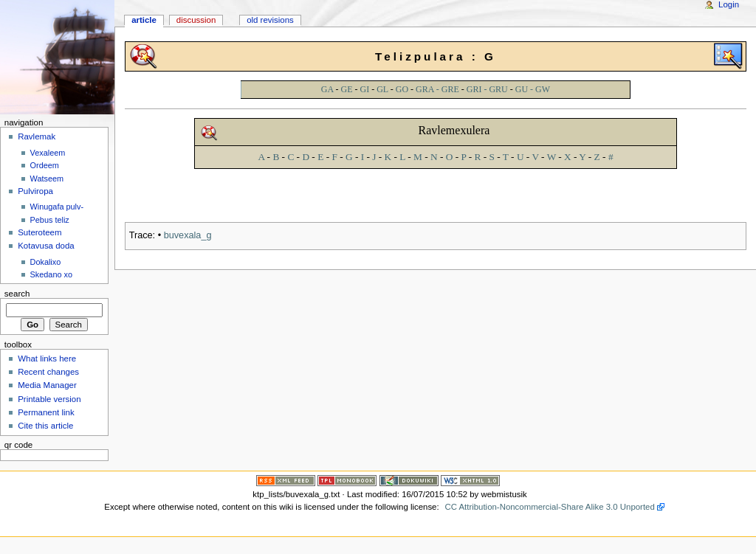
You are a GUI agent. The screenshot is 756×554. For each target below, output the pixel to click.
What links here (47, 359)
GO (402, 89)
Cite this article (45, 426)
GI (365, 89)
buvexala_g (188, 235)
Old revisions (270, 20)
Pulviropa (35, 191)
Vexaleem (48, 153)
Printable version (49, 399)
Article (144, 20)
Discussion (196, 20)
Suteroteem (39, 232)
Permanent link (46, 412)
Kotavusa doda (46, 246)
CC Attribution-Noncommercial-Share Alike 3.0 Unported (549, 507)
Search (17, 294)
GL (382, 89)
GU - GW (533, 89)
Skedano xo (51, 274)
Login (729, 4)
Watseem (47, 179)
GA (327, 89)
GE (347, 89)
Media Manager (47, 385)
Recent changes (48, 372)
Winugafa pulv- (57, 207)
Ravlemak (37, 136)
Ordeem (45, 165)
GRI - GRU (487, 89)
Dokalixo (46, 262)
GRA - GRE (437, 89)
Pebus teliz (50, 220)
